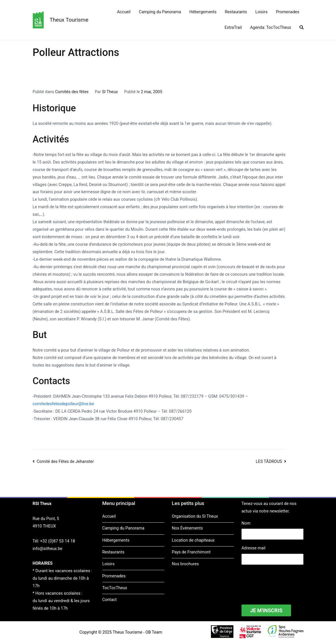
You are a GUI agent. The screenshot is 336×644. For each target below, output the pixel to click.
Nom (246, 523)
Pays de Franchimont (191, 552)
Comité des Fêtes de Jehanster (65, 462)
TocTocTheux (115, 588)
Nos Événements (187, 528)
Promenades (287, 12)
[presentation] (285, 581)
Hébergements (203, 12)
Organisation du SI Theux (195, 516)
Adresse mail (253, 548)
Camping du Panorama (160, 12)
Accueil (124, 12)
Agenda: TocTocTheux (271, 28)
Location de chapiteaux (193, 540)
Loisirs (262, 12)
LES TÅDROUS (269, 462)
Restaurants (236, 12)
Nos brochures (185, 564)
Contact (110, 600)
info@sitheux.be (47, 549)
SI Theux (110, 92)
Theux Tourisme (69, 20)
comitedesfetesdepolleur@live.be (63, 404)
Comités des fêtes (72, 92)
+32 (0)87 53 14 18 (57, 541)
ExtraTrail (233, 28)
